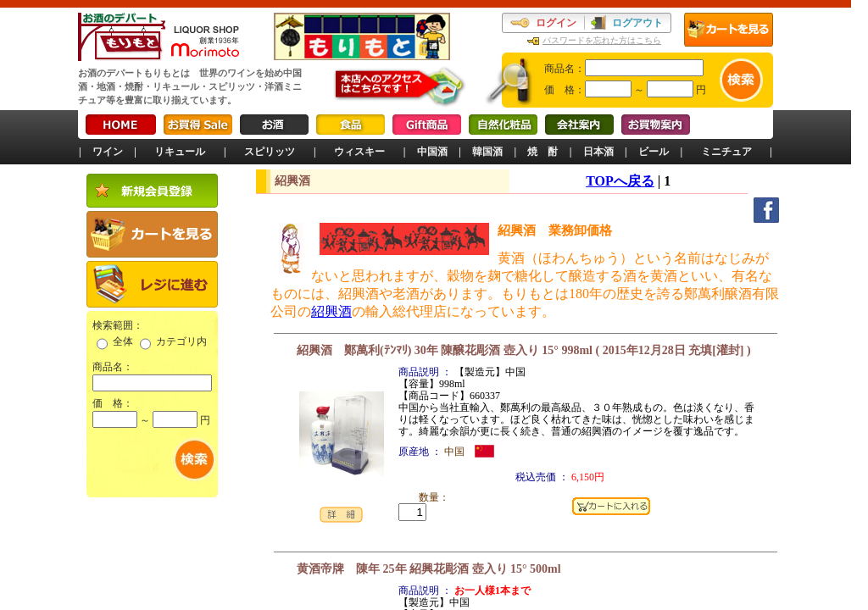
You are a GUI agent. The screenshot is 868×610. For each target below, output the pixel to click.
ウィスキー (359, 152)
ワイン (108, 152)
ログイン (556, 23)
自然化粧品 (503, 125)
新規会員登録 (152, 191)
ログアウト (637, 23)
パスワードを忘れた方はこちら (602, 40)
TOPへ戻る (620, 181)
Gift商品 (427, 125)
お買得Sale (198, 125)
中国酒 (432, 152)
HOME (121, 125)
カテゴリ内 (181, 341)
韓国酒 (487, 152)
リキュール (180, 152)
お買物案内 (656, 125)
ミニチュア (726, 152)
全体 (123, 341)
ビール (654, 152)
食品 (351, 125)
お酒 (274, 125)
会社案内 (579, 125)
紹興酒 (331, 311)
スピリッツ (270, 152)
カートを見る (729, 30)
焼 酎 (542, 152)
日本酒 (598, 152)
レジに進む (152, 284)
